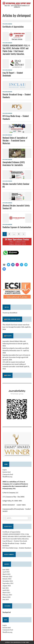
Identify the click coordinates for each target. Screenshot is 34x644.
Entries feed (6, 472)
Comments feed (8, 474)
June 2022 (6, 570)
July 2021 (6, 588)
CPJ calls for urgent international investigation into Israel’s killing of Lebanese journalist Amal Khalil (14, 364)
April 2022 (6, 572)
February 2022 (7, 576)
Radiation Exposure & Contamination (17, 227)
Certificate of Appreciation (13, 27)
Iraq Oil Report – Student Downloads (13, 74)
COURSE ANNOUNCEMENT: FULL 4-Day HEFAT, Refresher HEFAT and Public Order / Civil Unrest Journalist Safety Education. (16, 50)
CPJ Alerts (9, 336)
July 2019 (6, 599)
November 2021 (8, 581)
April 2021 (6, 590)
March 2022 (6, 574)
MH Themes (26, 642)
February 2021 (7, 595)
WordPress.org (7, 477)
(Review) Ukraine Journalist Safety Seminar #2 (16, 207)
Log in (5, 470)
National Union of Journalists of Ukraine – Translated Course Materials (15, 140)
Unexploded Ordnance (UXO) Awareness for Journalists (14, 163)
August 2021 (7, 586)
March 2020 (6, 597)
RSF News (8, 375)
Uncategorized (7, 24)
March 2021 (6, 593)
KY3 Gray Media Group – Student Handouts (16, 117)
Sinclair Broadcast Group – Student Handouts (17, 96)
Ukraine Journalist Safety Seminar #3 (16, 185)
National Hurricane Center (13, 319)
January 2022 (7, 579)
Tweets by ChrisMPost (10, 313)
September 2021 (8, 583)
